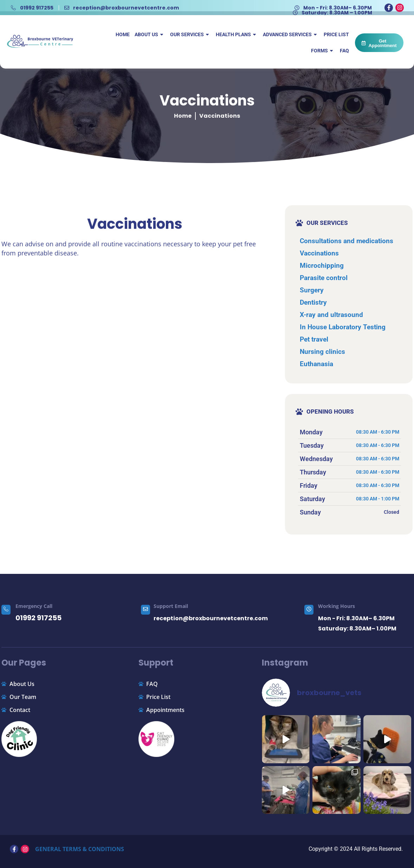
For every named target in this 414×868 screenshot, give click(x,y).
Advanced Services (291, 34)
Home (123, 34)
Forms (323, 51)
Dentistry (313, 302)
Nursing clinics (322, 352)
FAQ (344, 51)
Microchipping (322, 265)
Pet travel (314, 339)
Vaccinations (319, 253)
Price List (336, 34)
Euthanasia (316, 364)
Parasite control (324, 278)
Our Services (190, 34)
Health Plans (237, 34)
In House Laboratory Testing (343, 327)
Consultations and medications (347, 241)
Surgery (312, 290)
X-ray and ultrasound (331, 315)
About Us (150, 34)
